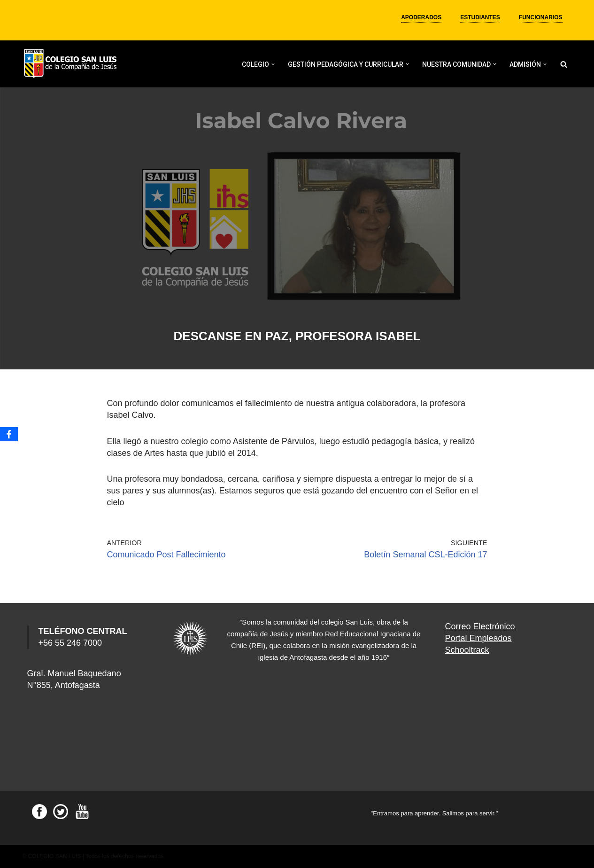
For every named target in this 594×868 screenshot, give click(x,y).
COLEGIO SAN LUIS (55, 856)
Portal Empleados (478, 638)
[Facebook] (9, 434)
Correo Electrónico (480, 626)
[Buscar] (564, 64)
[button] (273, 64)
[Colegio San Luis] (72, 64)
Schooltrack (467, 650)
